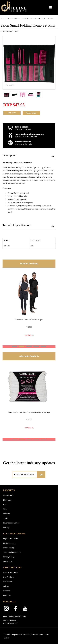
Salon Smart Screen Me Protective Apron (29, 320)
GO (41, 475)
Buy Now (12, 113)
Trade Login (31, 113)
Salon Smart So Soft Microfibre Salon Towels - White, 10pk (29, 412)
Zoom (12, 85)
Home (3, 19)
